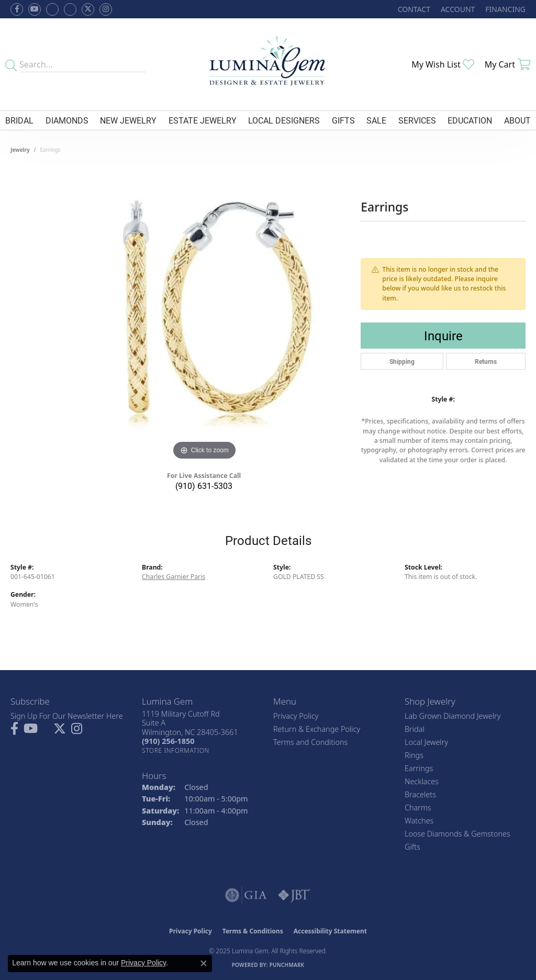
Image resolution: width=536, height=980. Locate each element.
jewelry (20, 150)
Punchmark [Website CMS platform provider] (287, 965)
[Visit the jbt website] (294, 895)
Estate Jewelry (203, 120)
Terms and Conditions (310, 742)
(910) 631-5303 (204, 486)
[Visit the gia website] (246, 895)
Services (417, 120)
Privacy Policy (296, 716)
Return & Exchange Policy (317, 729)
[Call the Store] (168, 741)
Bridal (19, 120)
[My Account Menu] (458, 9)
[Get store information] (176, 750)
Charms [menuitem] (418, 808)
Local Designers (284, 120)
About (517, 120)
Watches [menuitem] (419, 821)
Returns (486, 361)
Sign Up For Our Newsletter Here (67, 716)
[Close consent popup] (204, 963)
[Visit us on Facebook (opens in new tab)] (52, 9)
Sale (376, 120)
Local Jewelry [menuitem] (426, 742)
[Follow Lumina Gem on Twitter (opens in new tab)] (88, 9)
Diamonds (67, 120)
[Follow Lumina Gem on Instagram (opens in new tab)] (106, 9)
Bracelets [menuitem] (420, 794)
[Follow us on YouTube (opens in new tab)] (35, 9)
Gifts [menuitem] (412, 847)
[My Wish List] (443, 64)
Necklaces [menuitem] (422, 781)
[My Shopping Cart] (508, 64)
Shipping (402, 361)
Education (470, 120)
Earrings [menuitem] (419, 768)
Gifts (343, 120)
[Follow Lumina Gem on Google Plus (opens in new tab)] (70, 9)
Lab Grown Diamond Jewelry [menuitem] (453, 716)
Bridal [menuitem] (415, 729)
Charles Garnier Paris (174, 577)
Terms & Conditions (253, 931)
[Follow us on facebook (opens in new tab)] (17, 9)
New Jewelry (128, 120)
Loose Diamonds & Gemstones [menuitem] (457, 834)
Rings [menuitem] (414, 755)
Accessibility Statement (330, 931)
